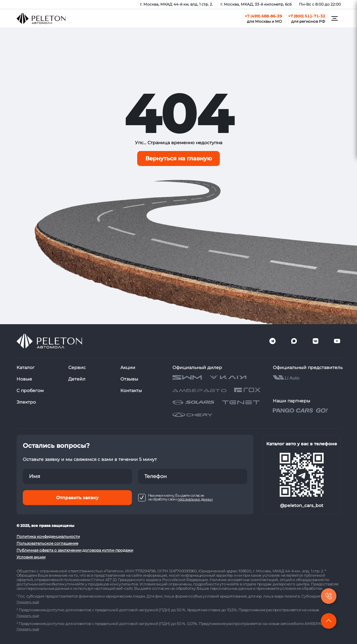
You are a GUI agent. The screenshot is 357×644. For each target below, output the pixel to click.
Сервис (77, 367)
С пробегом (30, 391)
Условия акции (31, 557)
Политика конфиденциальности (48, 536)
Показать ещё (28, 602)
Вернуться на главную (179, 159)
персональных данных (195, 500)
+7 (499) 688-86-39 (263, 16)
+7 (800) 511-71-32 (307, 16)
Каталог (26, 367)
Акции (128, 367)
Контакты (131, 391)
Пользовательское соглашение (47, 543)
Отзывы (129, 379)
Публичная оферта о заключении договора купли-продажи (75, 550)
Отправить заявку (77, 498)
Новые (24, 379)
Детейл (77, 379)
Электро (26, 402)
